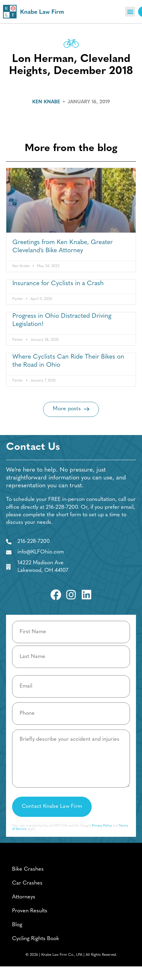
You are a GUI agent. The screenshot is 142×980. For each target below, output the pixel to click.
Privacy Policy (102, 826)
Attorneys (24, 897)
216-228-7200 (62, 507)
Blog (17, 925)
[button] (130, 12)
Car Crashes (27, 883)
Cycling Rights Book (36, 939)
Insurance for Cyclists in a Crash (58, 284)
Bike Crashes (28, 869)
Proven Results (30, 911)
